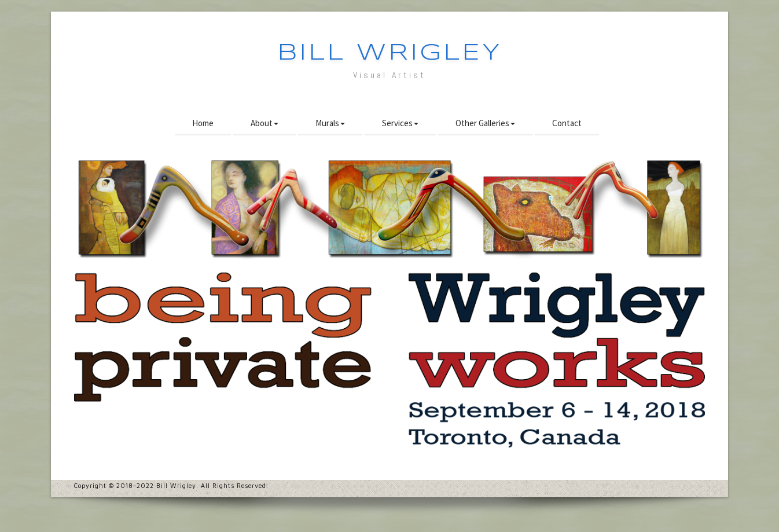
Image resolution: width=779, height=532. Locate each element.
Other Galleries (485, 123)
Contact (567, 123)
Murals (330, 123)
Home (203, 123)
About (264, 123)
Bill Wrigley (390, 53)
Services (400, 123)
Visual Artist (390, 75)
